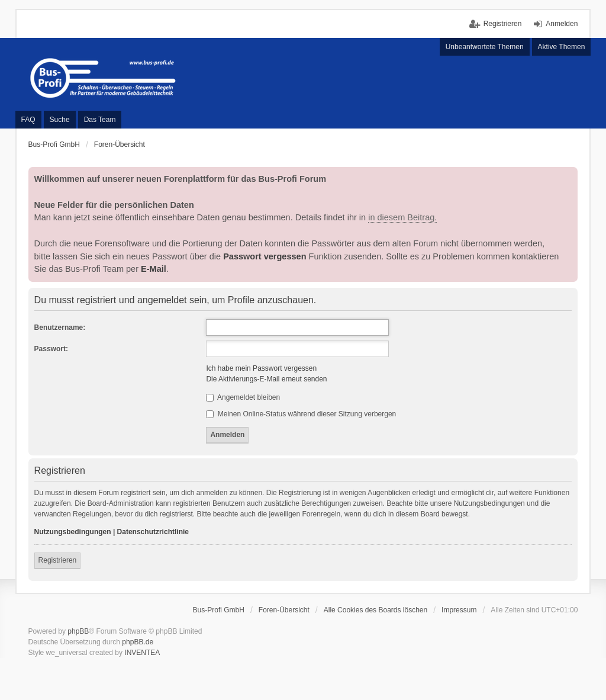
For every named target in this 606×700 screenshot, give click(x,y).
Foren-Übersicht (284, 610)
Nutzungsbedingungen (73, 532)
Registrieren (58, 560)
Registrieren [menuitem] (503, 24)
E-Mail (154, 269)
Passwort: (51, 349)
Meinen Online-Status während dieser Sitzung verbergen (301, 414)
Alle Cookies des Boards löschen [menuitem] (375, 610)
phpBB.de (138, 642)
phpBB (78, 631)
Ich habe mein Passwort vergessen (261, 368)
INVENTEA (142, 653)
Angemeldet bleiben (243, 397)
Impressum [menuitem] (459, 610)
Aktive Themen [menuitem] (562, 47)
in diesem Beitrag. (402, 217)
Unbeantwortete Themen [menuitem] (485, 47)
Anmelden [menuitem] (562, 24)
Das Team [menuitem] (100, 120)
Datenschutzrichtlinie (153, 532)
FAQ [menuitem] (28, 120)
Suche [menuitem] (60, 120)
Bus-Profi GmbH (219, 610)
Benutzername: (60, 327)
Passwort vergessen (265, 256)
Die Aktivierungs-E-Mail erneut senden (266, 379)
